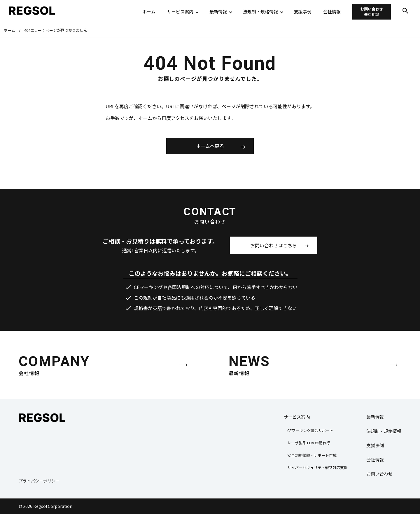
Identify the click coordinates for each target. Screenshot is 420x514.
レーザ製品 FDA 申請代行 (309, 443)
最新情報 (218, 12)
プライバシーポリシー (39, 481)
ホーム (149, 12)
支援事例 (303, 12)
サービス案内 (180, 12)
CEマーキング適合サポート (310, 430)
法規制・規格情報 (260, 12)
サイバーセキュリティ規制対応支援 (317, 467)
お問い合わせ (372, 12)
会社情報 (332, 12)
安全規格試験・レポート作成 (312, 455)
